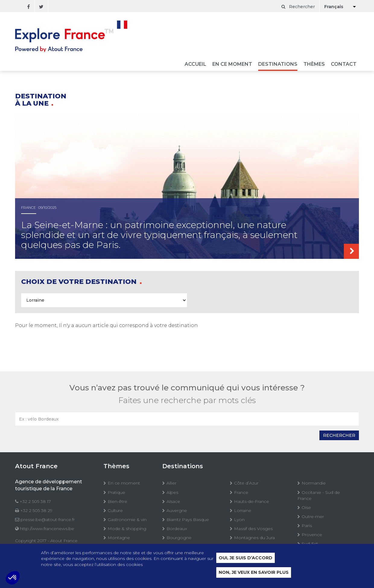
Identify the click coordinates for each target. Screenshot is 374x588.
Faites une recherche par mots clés (187, 400)
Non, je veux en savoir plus (254, 573)
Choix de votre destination (80, 282)
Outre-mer (313, 516)
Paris (307, 526)
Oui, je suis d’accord (246, 558)
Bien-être (117, 501)
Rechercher (298, 7)
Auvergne (177, 510)
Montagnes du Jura (254, 538)
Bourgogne (179, 538)
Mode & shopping (127, 529)
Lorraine (243, 510)
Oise (306, 507)
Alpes (172, 492)
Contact (344, 64)
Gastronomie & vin (127, 520)
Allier (171, 483)
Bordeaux (177, 529)
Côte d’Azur (246, 483)
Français (334, 7)
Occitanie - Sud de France (319, 495)
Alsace (173, 501)
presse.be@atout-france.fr (48, 520)
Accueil (195, 64)
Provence (312, 535)
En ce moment (232, 64)
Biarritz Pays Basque (188, 520)
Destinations (278, 64)
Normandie (314, 483)
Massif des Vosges (253, 529)
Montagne (119, 538)
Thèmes (314, 64)
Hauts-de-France (252, 501)
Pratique (116, 492)
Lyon (239, 520)
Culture (115, 510)
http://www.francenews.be (47, 529)
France (241, 492)
